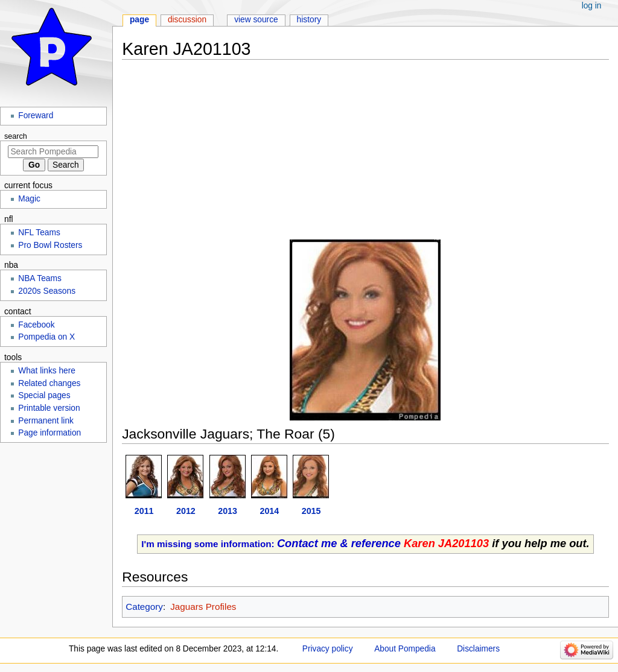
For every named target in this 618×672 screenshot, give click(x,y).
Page (139, 20)
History (309, 20)
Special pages (44, 395)
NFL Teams (39, 233)
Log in (592, 6)
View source (256, 20)
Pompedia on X (46, 337)
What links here (47, 371)
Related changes (49, 383)
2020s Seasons (47, 291)
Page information (49, 433)
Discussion (187, 20)
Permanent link (46, 421)
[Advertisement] (365, 155)
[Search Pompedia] (53, 152)
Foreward (36, 116)
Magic (29, 199)
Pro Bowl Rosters (50, 245)
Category (144, 607)
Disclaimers (478, 649)
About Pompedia (405, 649)
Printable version (49, 408)
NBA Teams (40, 278)
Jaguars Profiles (203, 607)
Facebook (36, 325)
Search (16, 136)
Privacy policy (328, 649)
